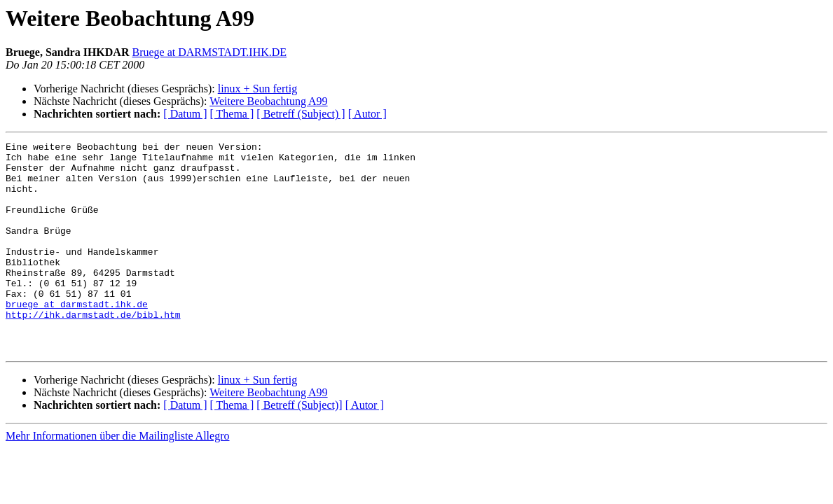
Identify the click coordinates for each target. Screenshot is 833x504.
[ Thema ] (232, 114)
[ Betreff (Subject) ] (301, 114)
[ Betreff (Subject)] (299, 447)
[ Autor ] (367, 114)
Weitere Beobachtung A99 (268, 101)
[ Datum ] (185, 114)
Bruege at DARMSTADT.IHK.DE (209, 52)
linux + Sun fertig (257, 89)
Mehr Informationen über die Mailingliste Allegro (117, 478)
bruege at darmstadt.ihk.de (77, 337)
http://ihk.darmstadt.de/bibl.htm (93, 350)
